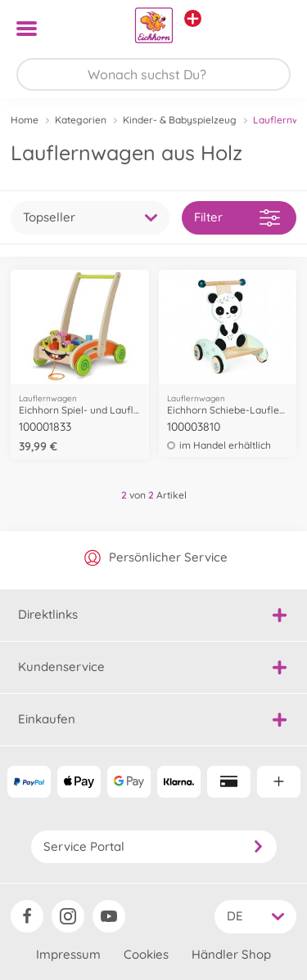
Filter (237, 218)
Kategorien (81, 120)
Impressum (68, 954)
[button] (271, 29)
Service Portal (154, 846)
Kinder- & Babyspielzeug (180, 120)
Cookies (146, 954)
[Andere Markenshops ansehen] (193, 18)
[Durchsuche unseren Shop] (153, 74)
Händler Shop (231, 954)
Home (25, 120)
